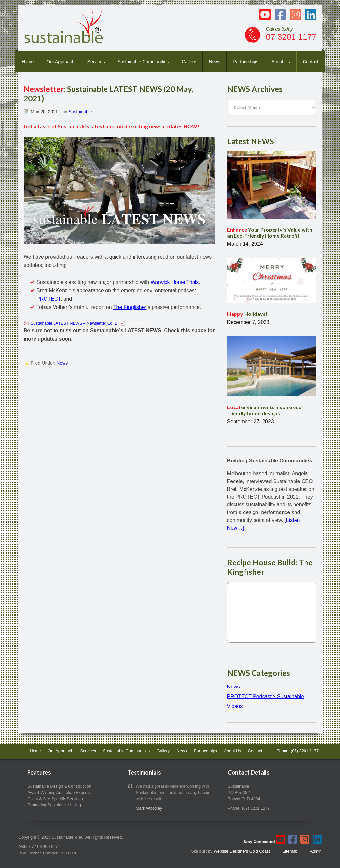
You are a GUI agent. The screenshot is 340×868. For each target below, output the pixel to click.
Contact (311, 62)
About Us (281, 62)
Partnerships (246, 62)
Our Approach (60, 62)
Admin (316, 851)
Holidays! (247, 314)
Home (28, 62)
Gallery (189, 62)
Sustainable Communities (143, 62)
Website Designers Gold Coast (242, 851)
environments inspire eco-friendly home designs (265, 410)
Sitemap (290, 851)
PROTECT (49, 299)
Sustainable (80, 112)
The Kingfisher (130, 307)
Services (96, 62)
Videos (235, 706)
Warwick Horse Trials (175, 282)
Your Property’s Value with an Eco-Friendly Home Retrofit (270, 232)
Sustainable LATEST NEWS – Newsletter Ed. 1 (74, 323)
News (215, 62)
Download (136, 323)
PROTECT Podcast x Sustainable (266, 696)
